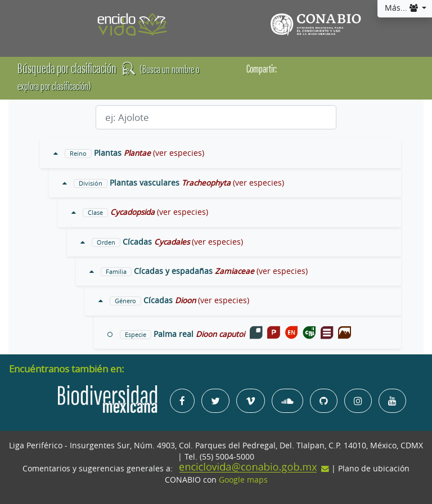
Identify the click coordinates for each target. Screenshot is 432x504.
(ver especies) (179, 153)
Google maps (243, 480)
